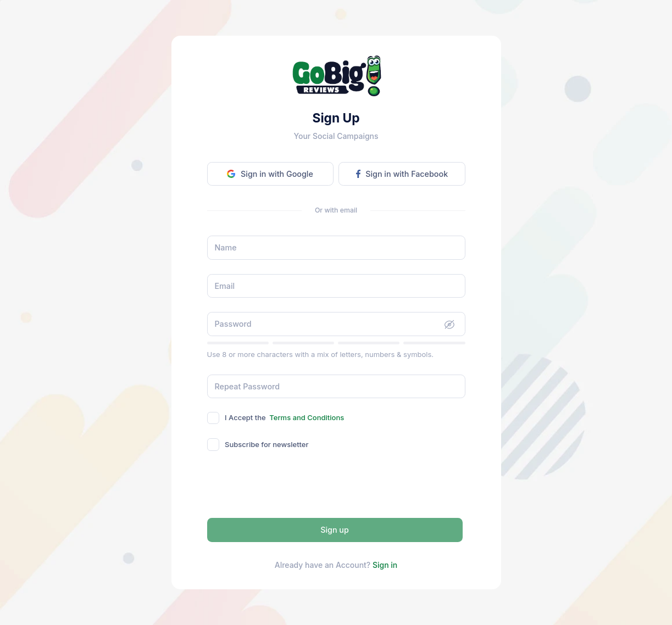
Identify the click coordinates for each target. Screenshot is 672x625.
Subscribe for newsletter (267, 444)
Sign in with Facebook (402, 174)
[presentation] (336, 486)
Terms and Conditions (307, 417)
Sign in (385, 565)
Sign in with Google (270, 174)
